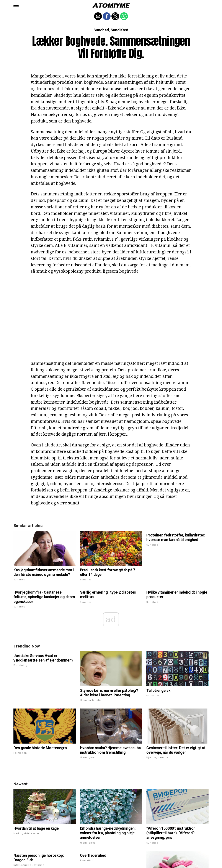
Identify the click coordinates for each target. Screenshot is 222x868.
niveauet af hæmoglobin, (125, 421)
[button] (16, 5)
